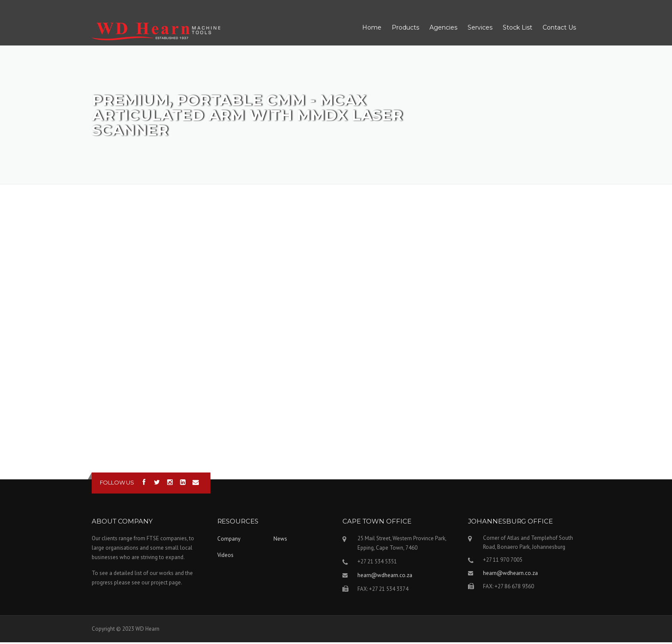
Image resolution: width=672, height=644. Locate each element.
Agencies (443, 29)
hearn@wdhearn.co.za (385, 577)
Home (372, 29)
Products (405, 29)
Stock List (517, 29)
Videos (225, 557)
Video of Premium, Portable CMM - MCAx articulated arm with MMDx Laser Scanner (336, 332)
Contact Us (559, 29)
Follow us (117, 484)
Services (480, 29)
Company (229, 540)
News (280, 540)
